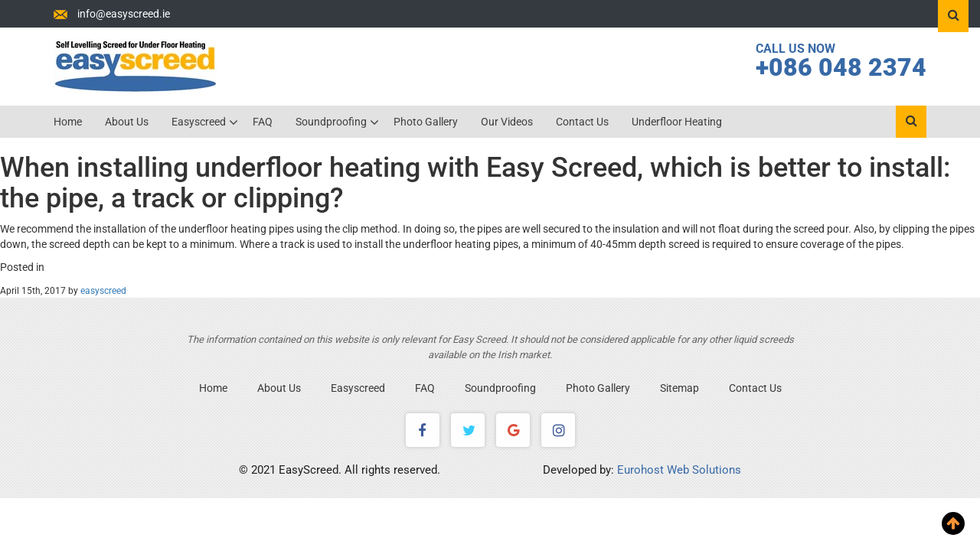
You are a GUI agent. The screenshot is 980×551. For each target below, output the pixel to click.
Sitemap (679, 388)
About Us (127, 122)
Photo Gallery (426, 122)
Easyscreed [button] (200, 122)
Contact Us (582, 122)
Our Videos (507, 122)
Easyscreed (358, 388)
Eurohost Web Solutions (679, 470)
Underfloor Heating (677, 122)
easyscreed (103, 291)
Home (68, 122)
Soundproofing (500, 388)
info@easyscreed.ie (124, 14)
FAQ (263, 122)
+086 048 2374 (841, 67)
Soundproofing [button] (332, 122)
